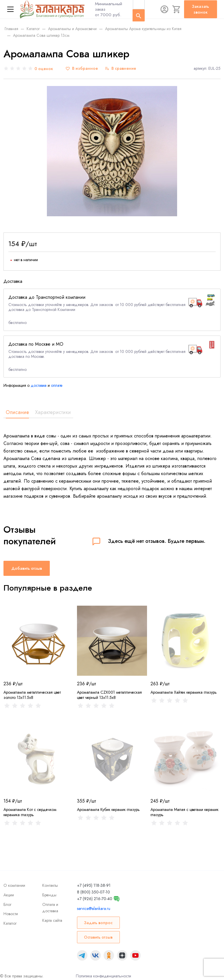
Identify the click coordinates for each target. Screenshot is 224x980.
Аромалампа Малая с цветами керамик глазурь (184, 812)
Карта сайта (52, 920)
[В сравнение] (120, 68)
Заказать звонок (200, 9)
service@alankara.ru (94, 908)
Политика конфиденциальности (103, 976)
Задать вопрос (98, 923)
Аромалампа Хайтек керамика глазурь (184, 692)
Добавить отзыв (27, 568)
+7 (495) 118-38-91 (94, 885)
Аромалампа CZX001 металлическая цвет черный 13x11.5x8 (109, 695)
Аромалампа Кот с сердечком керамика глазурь (30, 812)
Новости (11, 914)
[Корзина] (177, 9)
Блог (7, 904)
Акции (9, 895)
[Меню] (10, 9)
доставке (39, 385)
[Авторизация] (164, 9)
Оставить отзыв (98, 937)
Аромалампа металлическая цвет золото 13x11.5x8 (32, 695)
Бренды (49, 895)
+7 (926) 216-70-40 (95, 899)
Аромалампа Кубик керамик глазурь (108, 809)
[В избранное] (82, 68)
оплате (57, 385)
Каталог (10, 923)
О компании (14, 885)
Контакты (50, 885)
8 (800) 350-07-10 (93, 892)
